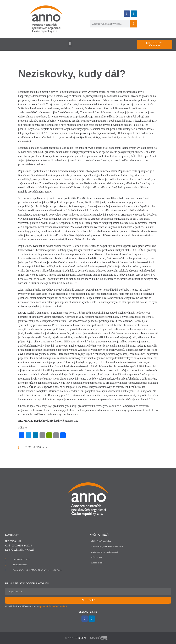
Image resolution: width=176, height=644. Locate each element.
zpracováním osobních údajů (53, 606)
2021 (28, 447)
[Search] (133, 24)
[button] (70, 44)
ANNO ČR (40, 447)
